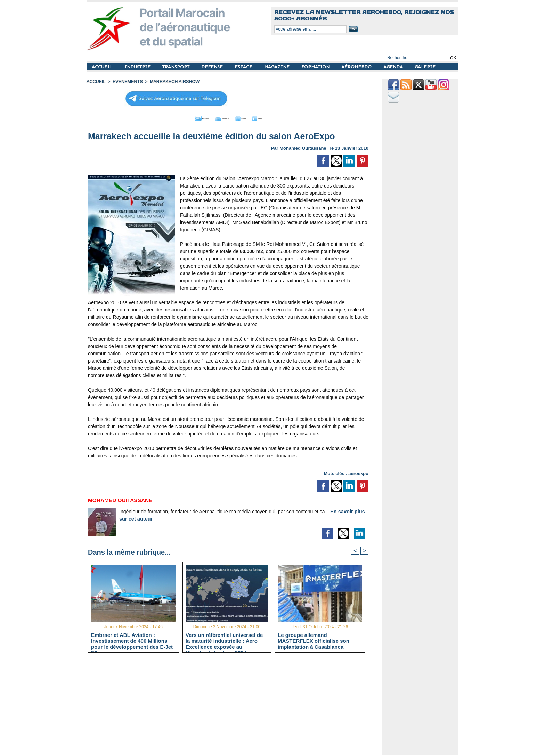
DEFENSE (213, 67)
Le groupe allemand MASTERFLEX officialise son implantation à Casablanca (314, 641)
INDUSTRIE (138, 67)
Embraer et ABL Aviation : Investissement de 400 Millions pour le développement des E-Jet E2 (132, 641)
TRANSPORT (177, 67)
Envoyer (189, 117)
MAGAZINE (278, 67)
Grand (249, 117)
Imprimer (220, 117)
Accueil (96, 82)
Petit (273, 117)
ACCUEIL (103, 67)
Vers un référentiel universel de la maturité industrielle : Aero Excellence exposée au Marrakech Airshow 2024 (224, 641)
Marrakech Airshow (171, 82)
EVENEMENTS (126, 82)
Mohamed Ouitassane (303, 147)
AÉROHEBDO (357, 67)
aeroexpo (358, 472)
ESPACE (244, 67)
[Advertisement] (233, 707)
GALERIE (425, 67)
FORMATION (316, 67)
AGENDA (394, 67)
